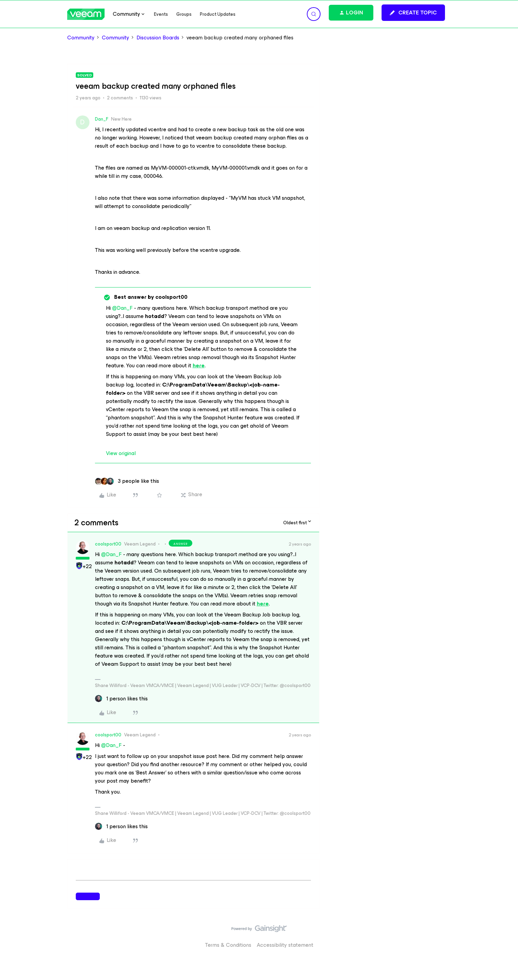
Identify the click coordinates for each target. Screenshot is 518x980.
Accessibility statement (285, 945)
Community (81, 38)
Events (161, 14)
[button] (413, 13)
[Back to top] (504, 935)
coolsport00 (108, 544)
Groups (184, 14)
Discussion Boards (158, 38)
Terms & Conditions (228, 945)
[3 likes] (127, 481)
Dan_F (102, 119)
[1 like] (121, 699)
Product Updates (218, 14)
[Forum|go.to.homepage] (86, 14)
